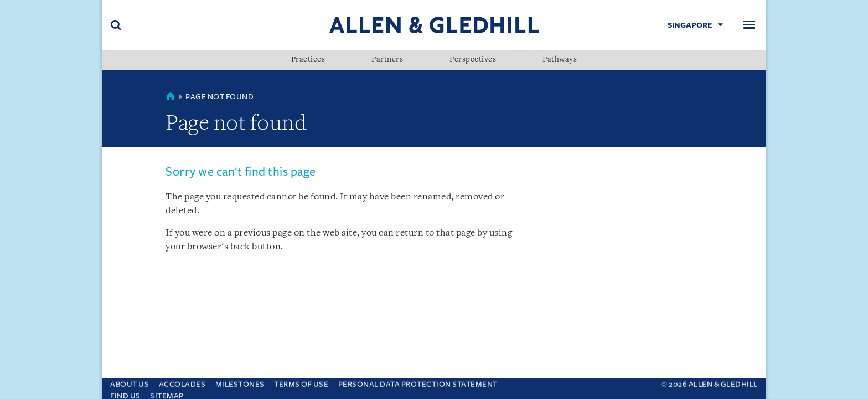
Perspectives (473, 60)
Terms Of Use (301, 382)
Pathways (560, 60)
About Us (130, 382)
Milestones (240, 382)
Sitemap (167, 393)
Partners (387, 60)
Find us (125, 393)
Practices (308, 60)
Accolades (182, 382)
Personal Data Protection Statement (418, 382)
